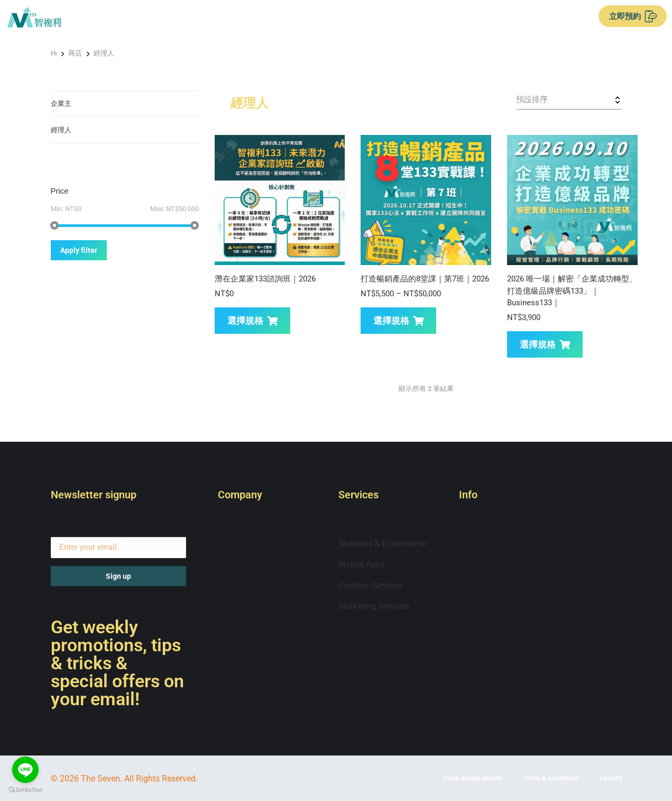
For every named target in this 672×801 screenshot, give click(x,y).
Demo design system (472, 778)
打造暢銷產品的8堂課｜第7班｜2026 (425, 279)
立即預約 (633, 16)
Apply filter (79, 250)
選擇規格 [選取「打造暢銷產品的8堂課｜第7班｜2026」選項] (398, 321)
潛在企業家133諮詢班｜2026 (265, 279)
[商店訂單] (569, 100)
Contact (611, 778)
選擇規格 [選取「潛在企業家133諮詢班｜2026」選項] (252, 321)
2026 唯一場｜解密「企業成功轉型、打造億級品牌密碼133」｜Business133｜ (572, 291)
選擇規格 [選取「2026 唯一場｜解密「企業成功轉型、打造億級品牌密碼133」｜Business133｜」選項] (545, 344)
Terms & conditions (551, 778)
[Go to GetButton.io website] (25, 790)
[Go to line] (25, 770)
